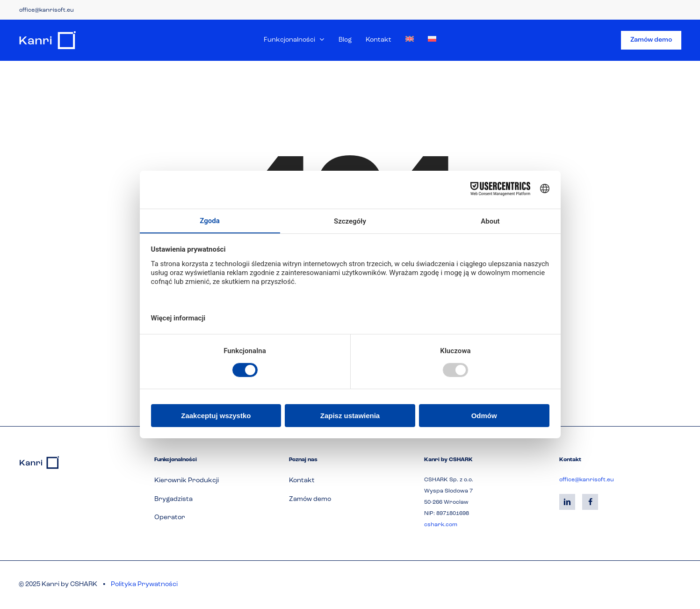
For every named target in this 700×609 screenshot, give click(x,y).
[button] (187, 481)
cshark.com (441, 525)
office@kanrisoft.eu (47, 10)
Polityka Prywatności (144, 584)
